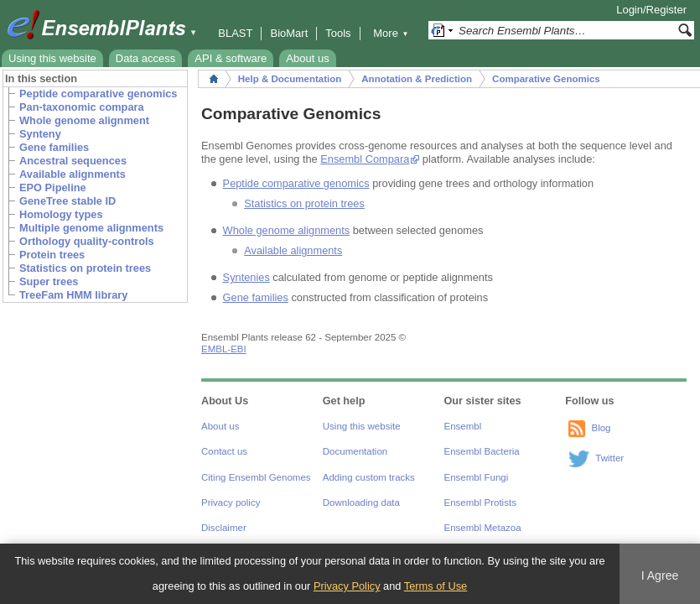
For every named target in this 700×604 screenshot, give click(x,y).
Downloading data (361, 502)
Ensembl (463, 426)
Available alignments (293, 250)
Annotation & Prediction (417, 79)
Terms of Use (436, 586)
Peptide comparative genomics (296, 183)
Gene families (256, 297)
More (391, 33)
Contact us (224, 451)
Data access (146, 58)
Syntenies (246, 277)
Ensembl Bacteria (482, 451)
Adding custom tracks (369, 477)
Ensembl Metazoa (483, 528)
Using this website (52, 58)
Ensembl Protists (480, 502)
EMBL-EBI (224, 349)
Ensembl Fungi (477, 477)
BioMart (289, 33)
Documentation (355, 451)
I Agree (660, 575)
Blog (601, 428)
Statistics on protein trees (304, 203)
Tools (338, 33)
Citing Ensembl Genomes (256, 477)
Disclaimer (224, 528)
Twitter (609, 458)
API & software (231, 58)
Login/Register (651, 10)
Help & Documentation (290, 79)
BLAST (235, 33)
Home (214, 79)
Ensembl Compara (365, 159)
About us (307, 58)
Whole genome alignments (287, 230)
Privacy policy (231, 502)
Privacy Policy (347, 586)
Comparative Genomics (546, 79)
